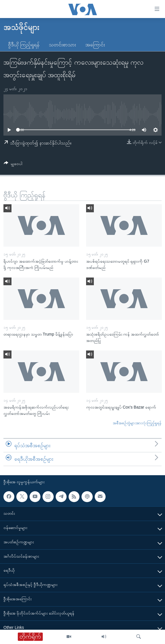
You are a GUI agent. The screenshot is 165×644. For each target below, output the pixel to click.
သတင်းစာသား (62, 45)
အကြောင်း (95, 45)
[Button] (13, 165)
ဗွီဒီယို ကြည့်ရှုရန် (24, 45)
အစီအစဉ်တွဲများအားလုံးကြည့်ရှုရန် (137, 423)
